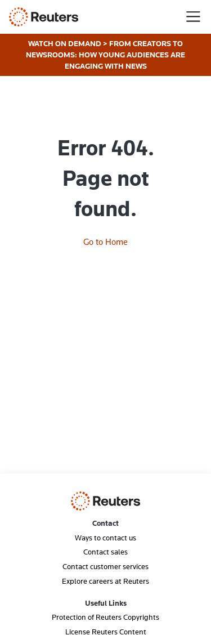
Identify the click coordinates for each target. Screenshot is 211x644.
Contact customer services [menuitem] (105, 566)
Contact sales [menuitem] (105, 552)
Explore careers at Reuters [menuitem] (105, 581)
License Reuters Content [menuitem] (106, 632)
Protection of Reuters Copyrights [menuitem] (105, 617)
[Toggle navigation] (193, 17)
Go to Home (105, 241)
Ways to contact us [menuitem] (105, 538)
